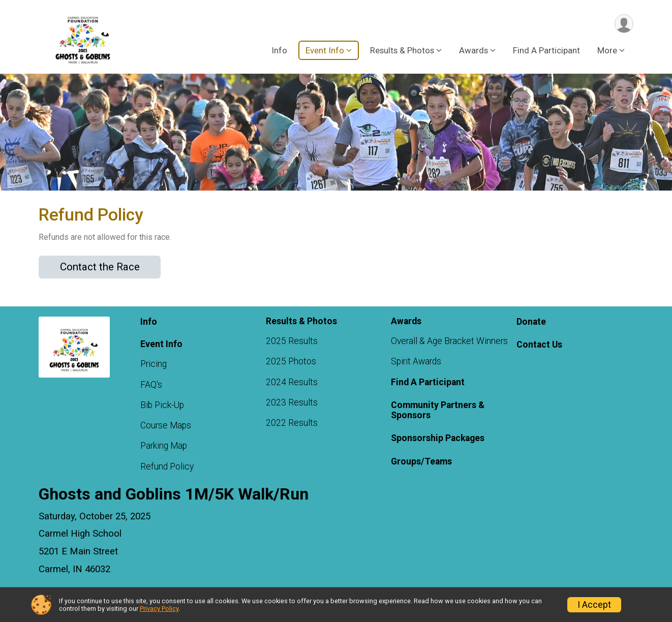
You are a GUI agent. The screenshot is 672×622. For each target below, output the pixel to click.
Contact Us (539, 345)
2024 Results (292, 382)
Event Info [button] (325, 50)
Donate (531, 322)
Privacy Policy (159, 609)
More (607, 50)
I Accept (594, 605)
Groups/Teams (421, 461)
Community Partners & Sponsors (438, 410)
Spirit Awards (416, 361)
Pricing (154, 364)
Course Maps (166, 425)
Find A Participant (546, 50)
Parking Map (164, 446)
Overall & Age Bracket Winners (449, 341)
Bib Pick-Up (162, 405)
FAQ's (151, 385)
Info (279, 50)
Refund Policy (167, 466)
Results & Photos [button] (402, 50)
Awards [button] (474, 50)
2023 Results (292, 402)
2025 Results (292, 341)
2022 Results (292, 423)
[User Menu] (624, 24)
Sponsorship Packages (438, 438)
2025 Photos (291, 361)
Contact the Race (100, 267)
